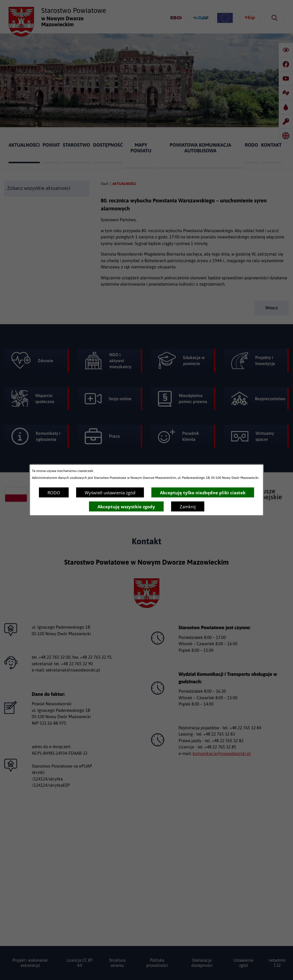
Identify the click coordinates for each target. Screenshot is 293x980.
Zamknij (188, 507)
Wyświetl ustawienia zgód (110, 493)
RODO (54, 493)
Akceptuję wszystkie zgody (126, 507)
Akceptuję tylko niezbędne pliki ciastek (203, 493)
